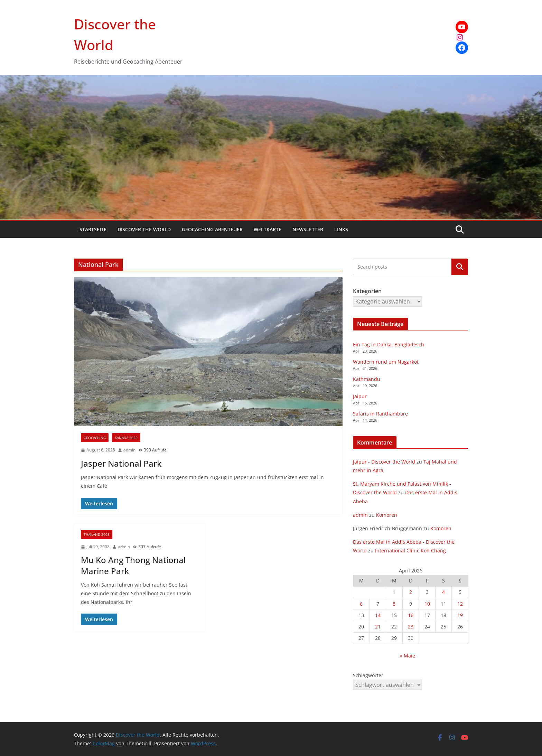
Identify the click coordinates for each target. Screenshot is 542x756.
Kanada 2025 (126, 438)
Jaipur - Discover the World (384, 462)
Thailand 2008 (97, 534)
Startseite (93, 229)
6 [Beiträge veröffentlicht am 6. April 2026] (361, 604)
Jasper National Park (121, 463)
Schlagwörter (368, 675)
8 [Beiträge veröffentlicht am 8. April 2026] (394, 604)
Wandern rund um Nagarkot (386, 362)
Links (341, 229)
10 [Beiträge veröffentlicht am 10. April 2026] (427, 604)
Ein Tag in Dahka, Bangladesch (389, 344)
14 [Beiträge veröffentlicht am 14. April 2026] (378, 615)
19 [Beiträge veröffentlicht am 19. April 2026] (460, 615)
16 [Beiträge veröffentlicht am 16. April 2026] (411, 615)
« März (408, 656)
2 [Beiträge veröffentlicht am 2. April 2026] (411, 592)
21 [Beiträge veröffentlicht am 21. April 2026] (378, 627)
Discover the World (144, 229)
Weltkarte (268, 229)
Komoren (387, 515)
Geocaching (95, 438)
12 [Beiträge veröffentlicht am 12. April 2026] (460, 604)
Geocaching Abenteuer (212, 229)
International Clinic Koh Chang (410, 550)
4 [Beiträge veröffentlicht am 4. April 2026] (443, 592)
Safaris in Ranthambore (380, 414)
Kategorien (460, 267)
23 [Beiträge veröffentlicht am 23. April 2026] (411, 627)
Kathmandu (367, 379)
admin (129, 450)
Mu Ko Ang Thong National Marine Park (133, 565)
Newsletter (308, 229)
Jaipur (360, 396)
